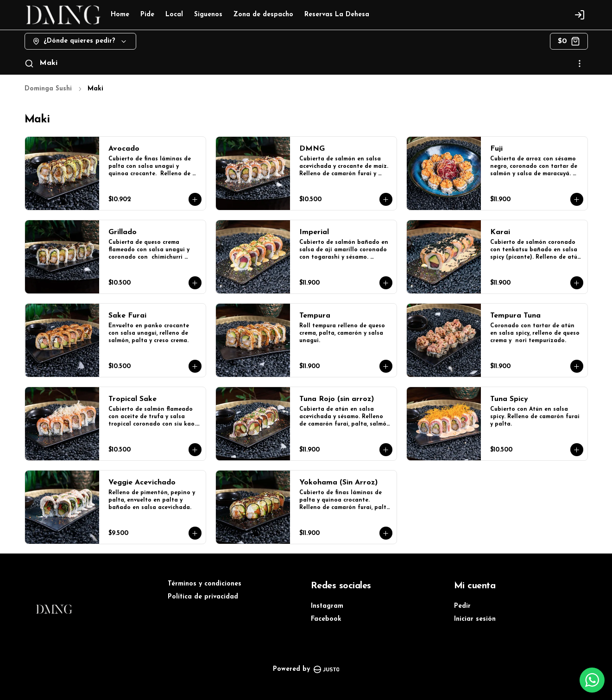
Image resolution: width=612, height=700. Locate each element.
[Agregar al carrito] (195, 199)
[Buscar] (29, 64)
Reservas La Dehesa (337, 15)
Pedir (462, 606)
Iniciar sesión (475, 619)
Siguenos (208, 15)
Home (120, 15)
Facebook (326, 619)
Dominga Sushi (48, 89)
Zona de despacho (263, 15)
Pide (147, 15)
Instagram (327, 606)
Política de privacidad (203, 597)
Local (174, 15)
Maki (48, 63)
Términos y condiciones (205, 584)
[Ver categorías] (580, 64)
